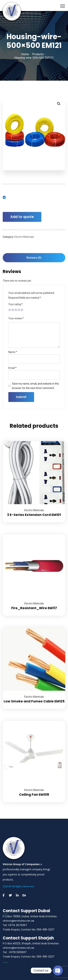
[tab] (34, 258)
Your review (16, 318)
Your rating (16, 304)
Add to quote (22, 217)
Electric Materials (24, 237)
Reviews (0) (34, 258)
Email (12, 368)
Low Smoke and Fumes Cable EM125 (34, 701)
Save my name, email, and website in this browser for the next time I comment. (35, 386)
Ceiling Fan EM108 (34, 794)
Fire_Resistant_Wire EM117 (34, 608)
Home (25, 54)
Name (13, 352)
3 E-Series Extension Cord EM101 (34, 515)
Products (38, 54)
